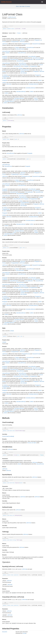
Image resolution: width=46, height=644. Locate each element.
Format (19, 33)
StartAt (19, 464)
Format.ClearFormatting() (8, 436)
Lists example (24, 73)
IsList (15, 100)
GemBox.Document (12, 17)
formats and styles (32, 443)
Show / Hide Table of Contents (23, 6)
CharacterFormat (36, 44)
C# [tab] (5, 26)
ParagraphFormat (26, 44)
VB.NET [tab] (11, 26)
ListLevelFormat (30, 48)
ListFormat (23, 40)
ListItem (40, 80)
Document (5, 632)
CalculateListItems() (33, 84)
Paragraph (37, 40)
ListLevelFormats (20, 49)
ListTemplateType (25, 70)
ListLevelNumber (32, 56)
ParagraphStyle (15, 42)
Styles (5, 78)
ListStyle (17, 48)
